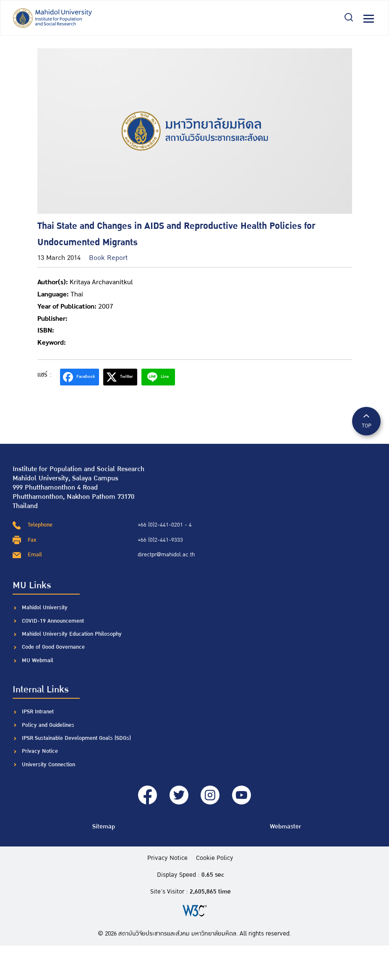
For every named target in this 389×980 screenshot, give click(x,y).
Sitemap (104, 827)
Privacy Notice (40, 751)
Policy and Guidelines (48, 725)
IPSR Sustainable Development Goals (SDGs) (76, 738)
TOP (366, 421)
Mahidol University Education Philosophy (72, 634)
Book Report (108, 258)
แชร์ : (44, 375)
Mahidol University (45, 608)
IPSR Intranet (38, 712)
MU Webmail (38, 660)
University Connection (48, 765)
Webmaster (285, 827)
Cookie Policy (215, 858)
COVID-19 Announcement (54, 621)
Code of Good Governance (53, 647)
